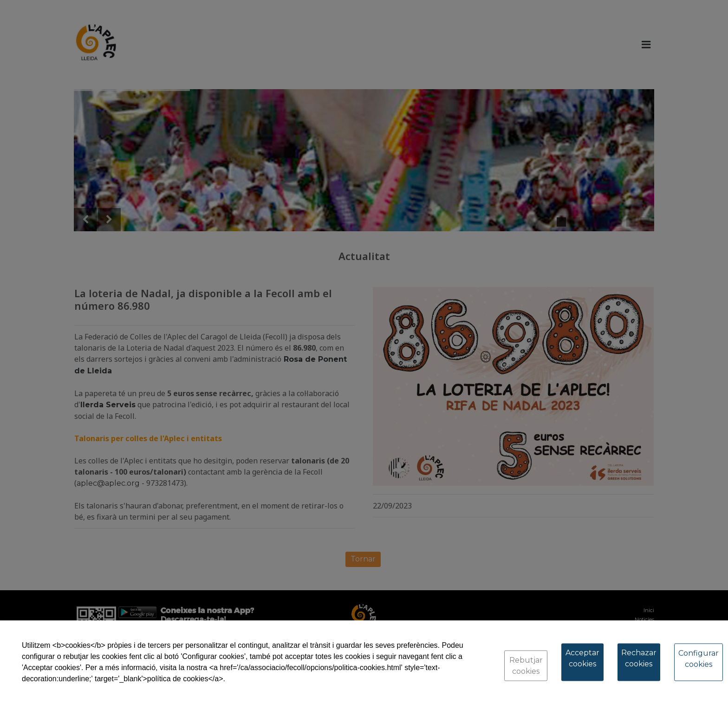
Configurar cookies (699, 659)
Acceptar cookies (582, 658)
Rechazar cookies (639, 658)
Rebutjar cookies (526, 666)
